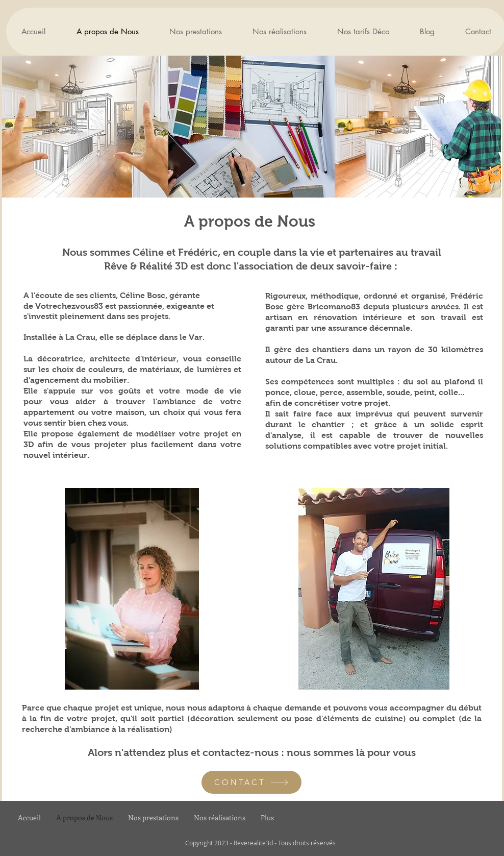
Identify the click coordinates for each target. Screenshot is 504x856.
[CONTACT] (251, 782)
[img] (85, 127)
